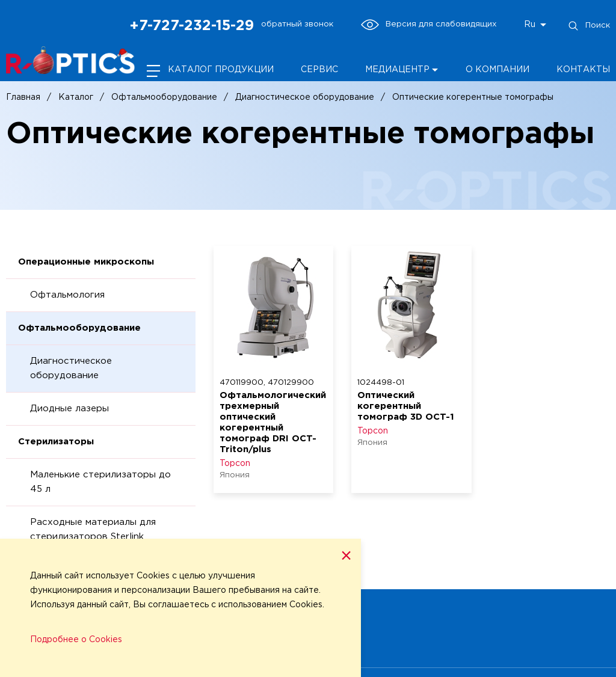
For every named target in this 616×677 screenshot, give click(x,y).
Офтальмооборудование (164, 97)
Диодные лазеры (69, 409)
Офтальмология (67, 295)
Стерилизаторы (56, 442)
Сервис (319, 70)
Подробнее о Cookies (76, 640)
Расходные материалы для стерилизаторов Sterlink (93, 529)
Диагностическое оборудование (305, 97)
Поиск (589, 26)
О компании (497, 70)
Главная (23, 97)
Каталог (76, 97)
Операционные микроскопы (86, 262)
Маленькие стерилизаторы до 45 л (100, 482)
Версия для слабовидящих (429, 25)
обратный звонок (297, 24)
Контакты (583, 70)
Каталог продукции (221, 70)
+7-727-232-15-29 (192, 26)
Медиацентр (397, 70)
